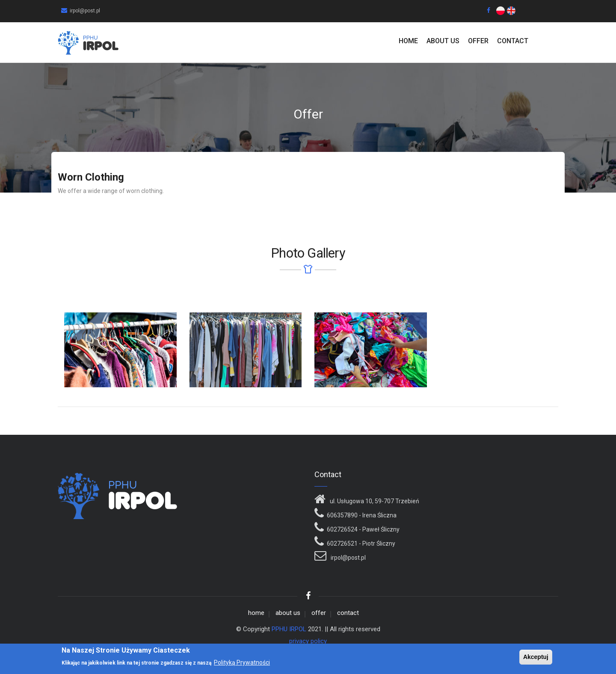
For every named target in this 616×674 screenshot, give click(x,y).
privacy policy (308, 641)
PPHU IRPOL (289, 629)
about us (443, 41)
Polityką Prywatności (242, 663)
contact (513, 41)
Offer (478, 41)
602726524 (342, 529)
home (408, 41)
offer (319, 613)
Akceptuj (536, 658)
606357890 (342, 515)
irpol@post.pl (348, 558)
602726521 (342, 543)
